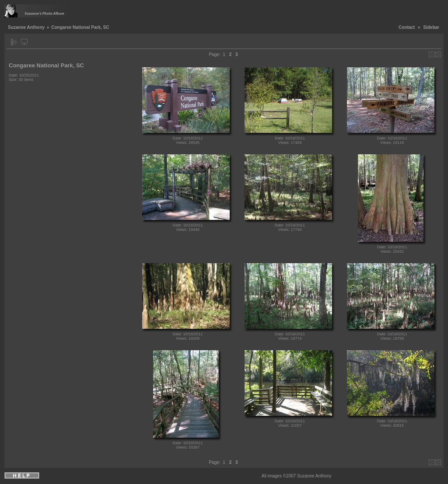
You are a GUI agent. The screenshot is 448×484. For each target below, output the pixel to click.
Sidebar (431, 27)
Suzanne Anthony (26, 27)
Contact (407, 27)
